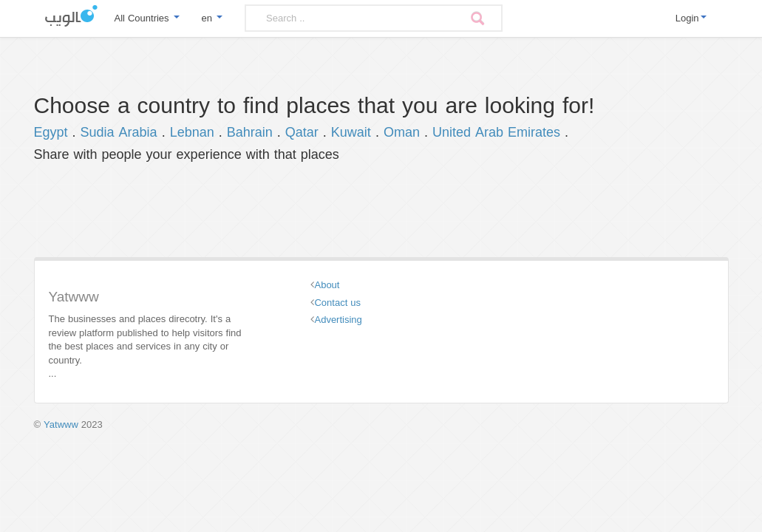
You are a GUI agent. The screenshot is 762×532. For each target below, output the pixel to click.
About (327, 285)
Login (691, 18)
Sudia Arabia (119, 132)
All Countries (147, 18)
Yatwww (61, 424)
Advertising (338, 320)
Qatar (302, 132)
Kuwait (351, 132)
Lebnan (192, 132)
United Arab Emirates (496, 132)
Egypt (51, 132)
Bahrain (250, 132)
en (212, 18)
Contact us (337, 303)
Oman (402, 132)
